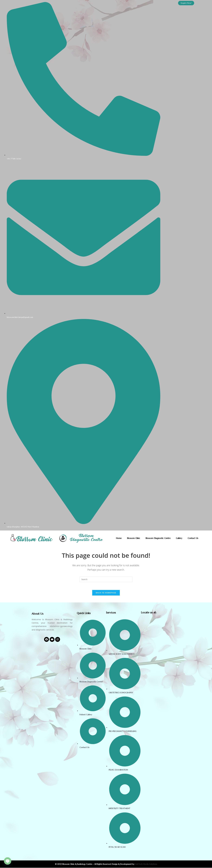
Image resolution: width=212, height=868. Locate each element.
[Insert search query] (106, 579)
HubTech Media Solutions (146, 864)
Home (119, 538)
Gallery (179, 538)
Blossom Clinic (134, 538)
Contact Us (193, 538)
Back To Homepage (106, 593)
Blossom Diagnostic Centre (158, 538)
